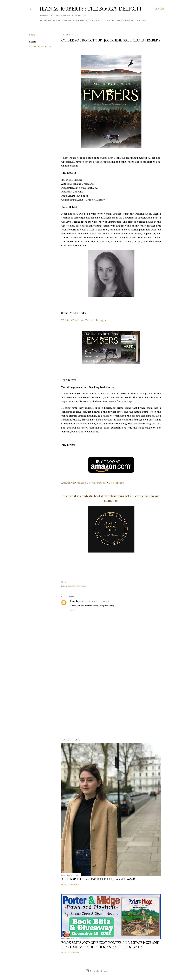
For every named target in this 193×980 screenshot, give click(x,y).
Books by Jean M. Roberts (56, 21)
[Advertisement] (111, 711)
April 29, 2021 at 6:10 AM (99, 601)
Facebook (78, 320)
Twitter (90, 320)
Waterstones (99, 483)
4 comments (74, 952)
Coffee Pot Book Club (40, 46)
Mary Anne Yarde (79, 601)
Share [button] (32, 35)
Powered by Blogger (97, 971)
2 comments (74, 885)
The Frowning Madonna (131, 21)
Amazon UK (68, 483)
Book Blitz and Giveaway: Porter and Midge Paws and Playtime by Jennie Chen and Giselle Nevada (110, 945)
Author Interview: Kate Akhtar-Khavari (99, 879)
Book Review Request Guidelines (94, 21)
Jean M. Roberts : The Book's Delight (91, 9)
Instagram (102, 320)
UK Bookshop (116, 483)
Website (66, 320)
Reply (73, 610)
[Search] (159, 9)
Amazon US (83, 483)
